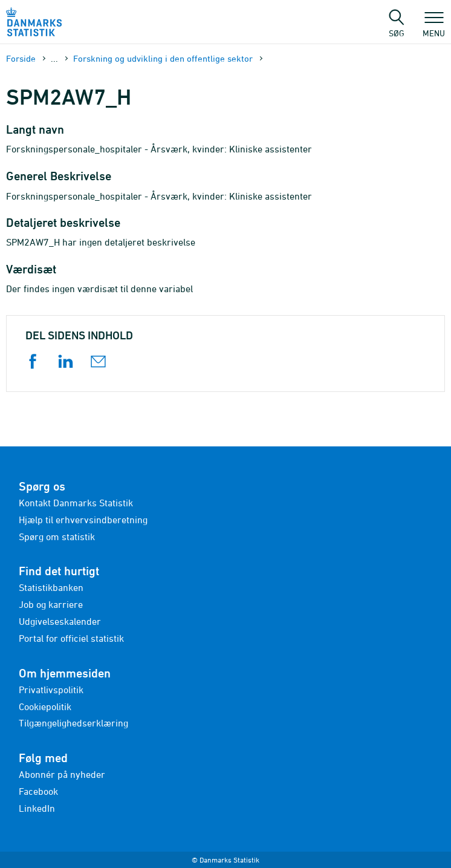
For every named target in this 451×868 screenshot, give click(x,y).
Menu (434, 27)
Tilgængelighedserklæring (73, 723)
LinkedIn (37, 808)
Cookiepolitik (45, 706)
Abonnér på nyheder (62, 774)
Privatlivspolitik (51, 690)
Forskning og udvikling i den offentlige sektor (163, 58)
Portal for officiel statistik (71, 638)
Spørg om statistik (57, 537)
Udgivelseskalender (60, 621)
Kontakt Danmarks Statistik (76, 503)
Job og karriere (51, 604)
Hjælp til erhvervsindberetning (83, 520)
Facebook (38, 791)
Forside (21, 58)
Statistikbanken (51, 587)
